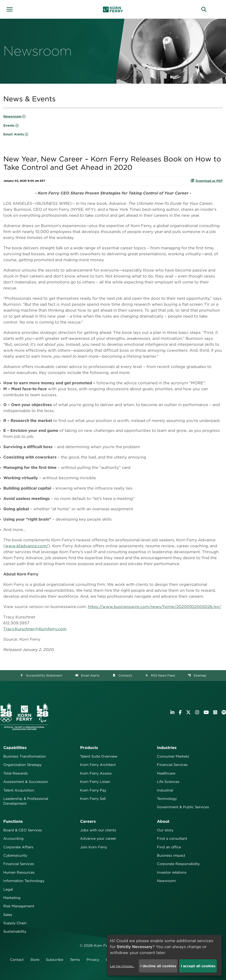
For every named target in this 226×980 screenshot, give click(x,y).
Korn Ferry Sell (93, 799)
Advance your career (98, 839)
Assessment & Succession (26, 782)
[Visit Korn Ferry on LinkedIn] (172, 712)
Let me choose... (122, 966)
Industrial (165, 790)
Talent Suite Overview (99, 756)
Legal (8, 889)
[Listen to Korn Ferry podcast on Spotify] (224, 712)
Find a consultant (172, 839)
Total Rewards (16, 773)
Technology (167, 799)
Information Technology (24, 881)
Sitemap (197, 675)
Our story (165, 830)
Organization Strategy (22, 765)
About (163, 821)
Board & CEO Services (23, 830)
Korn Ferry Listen (95, 782)
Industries (167, 748)
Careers (88, 821)
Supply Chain (15, 923)
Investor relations (172, 872)
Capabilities (15, 748)
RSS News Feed (160, 675)
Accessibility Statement (41, 675)
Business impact (171, 855)
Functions (13, 821)
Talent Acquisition (19, 790)
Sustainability (15, 931)
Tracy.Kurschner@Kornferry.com (35, 629)
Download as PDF (207, 181)
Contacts (122, 675)
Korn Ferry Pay (93, 790)
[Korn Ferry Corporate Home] (113, 9)
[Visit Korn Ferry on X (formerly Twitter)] (188, 712)
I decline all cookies (158, 966)
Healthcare (166, 773)
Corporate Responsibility (178, 864)
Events (9, 126)
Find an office (169, 847)
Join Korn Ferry (94, 847)
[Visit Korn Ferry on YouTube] (206, 712)
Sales (8, 915)
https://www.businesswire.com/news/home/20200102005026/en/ (154, 607)
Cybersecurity (15, 855)
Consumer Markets (173, 756)
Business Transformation (25, 756)
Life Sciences (168, 782)
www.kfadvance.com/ (27, 546)
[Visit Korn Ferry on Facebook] (180, 712)
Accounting (13, 839)
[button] (11, 9)
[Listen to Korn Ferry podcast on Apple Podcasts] (215, 712)
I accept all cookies (198, 966)
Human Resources (19, 872)
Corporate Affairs (18, 847)
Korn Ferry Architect (98, 765)
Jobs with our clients (98, 830)
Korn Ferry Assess (96, 773)
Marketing (12, 898)
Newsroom (12, 116)
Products (89, 748)
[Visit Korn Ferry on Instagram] (197, 712)
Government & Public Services (183, 807)
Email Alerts (14, 134)
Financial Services (172, 765)
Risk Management (19, 906)
